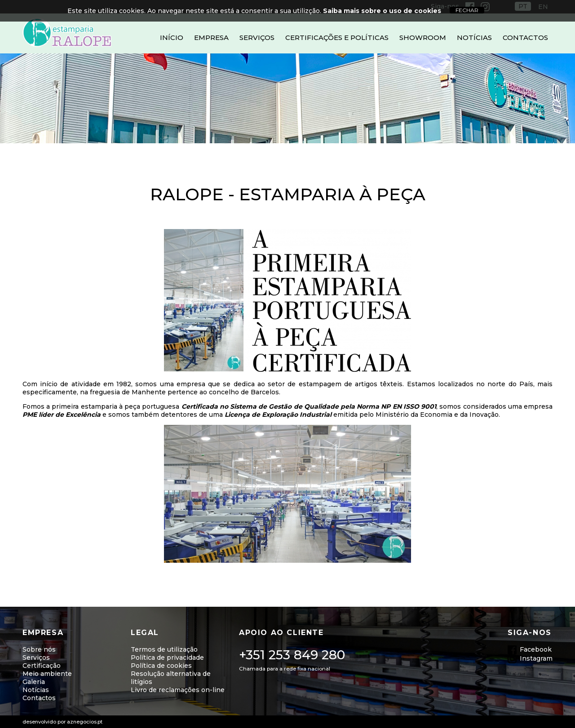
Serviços (257, 38)
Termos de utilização (164, 649)
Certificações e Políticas (337, 38)
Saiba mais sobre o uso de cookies (382, 11)
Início (172, 38)
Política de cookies (161, 666)
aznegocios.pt (85, 722)
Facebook (536, 649)
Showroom (423, 38)
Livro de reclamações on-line (178, 690)
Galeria (34, 682)
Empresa (211, 38)
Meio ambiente (47, 674)
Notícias (474, 38)
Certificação (42, 666)
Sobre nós (39, 649)
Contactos (525, 38)
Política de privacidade (167, 657)
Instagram (536, 658)
